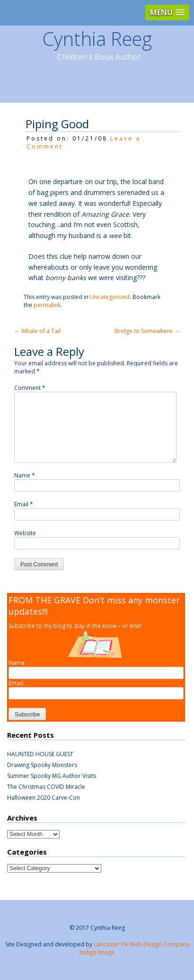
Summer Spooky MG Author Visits (52, 776)
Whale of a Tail (37, 331)
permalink (47, 305)
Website (25, 533)
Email (24, 504)
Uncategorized (110, 297)
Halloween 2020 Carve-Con (44, 798)
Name (25, 475)
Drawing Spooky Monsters (42, 765)
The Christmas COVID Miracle (46, 787)
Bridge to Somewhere (147, 331)
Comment (30, 388)
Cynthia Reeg (97, 39)
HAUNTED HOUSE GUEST (40, 754)
